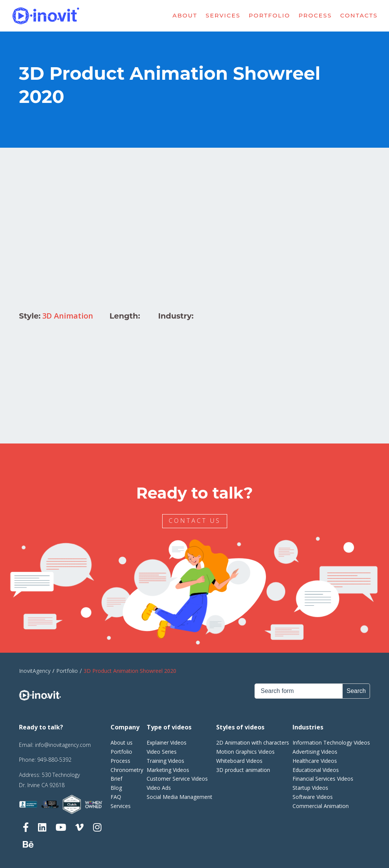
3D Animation (68, 316)
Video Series (162, 752)
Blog (116, 788)
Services (223, 16)
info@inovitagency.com (63, 745)
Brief (116, 779)
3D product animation (243, 770)
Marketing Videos (168, 770)
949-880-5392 (54, 760)
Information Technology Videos (331, 743)
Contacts (359, 16)
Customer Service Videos (177, 779)
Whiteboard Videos (239, 761)
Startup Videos (310, 788)
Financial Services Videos (323, 779)
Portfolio (270, 16)
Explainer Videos (167, 743)
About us (122, 743)
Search (356, 691)
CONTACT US (196, 521)
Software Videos (313, 797)
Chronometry (127, 770)
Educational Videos (316, 770)
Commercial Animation (321, 806)
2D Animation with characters (253, 743)
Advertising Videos (315, 752)
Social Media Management (179, 797)
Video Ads (159, 788)
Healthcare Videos (315, 761)
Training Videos (165, 761)
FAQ (116, 797)
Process (315, 16)
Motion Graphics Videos (245, 752)
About (185, 16)
